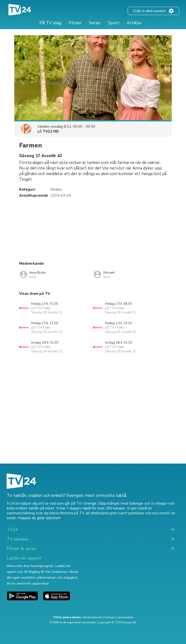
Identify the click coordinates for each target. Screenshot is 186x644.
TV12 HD (51, 131)
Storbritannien (93, 617)
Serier (95, 23)
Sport (114, 23)
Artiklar (134, 23)
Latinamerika (125, 617)
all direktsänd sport (102, 513)
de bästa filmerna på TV (64, 513)
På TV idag (50, 23)
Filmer (75, 23)
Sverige (109, 617)
